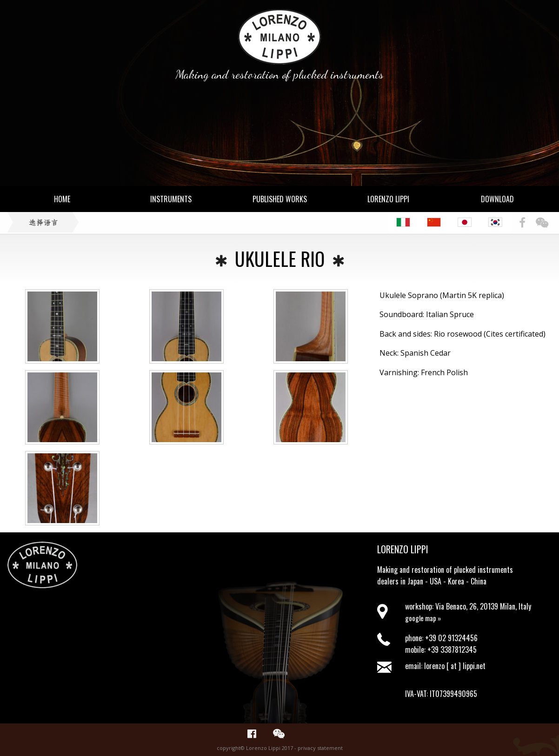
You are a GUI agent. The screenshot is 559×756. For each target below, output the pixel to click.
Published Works (280, 199)
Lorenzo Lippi (388, 199)
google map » (423, 617)
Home (62, 199)
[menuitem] (408, 222)
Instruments (171, 199)
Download (497, 199)
